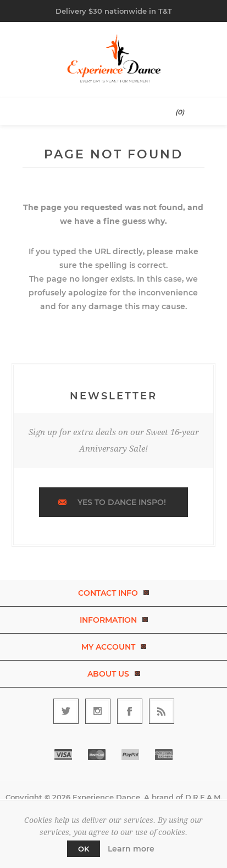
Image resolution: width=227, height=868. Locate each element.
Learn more (131, 849)
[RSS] (162, 711)
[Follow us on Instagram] (98, 711)
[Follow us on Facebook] (130, 711)
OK (84, 849)
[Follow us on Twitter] (66, 711)
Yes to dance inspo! (122, 502)
